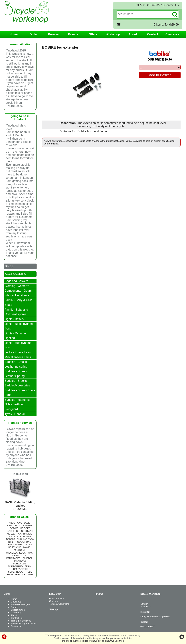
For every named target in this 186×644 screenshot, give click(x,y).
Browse (53, 34)
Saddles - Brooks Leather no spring (16, 364)
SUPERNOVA (15, 572)
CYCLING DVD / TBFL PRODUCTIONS (21, 541)
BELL (10, 526)
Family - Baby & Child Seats (19, 302)
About (133, 34)
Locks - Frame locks (18, 352)
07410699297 (147, 627)
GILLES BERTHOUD (20, 546)
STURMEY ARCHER (19, 569)
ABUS (12, 523)
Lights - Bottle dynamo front (19, 326)
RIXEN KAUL (19, 561)
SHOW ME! (20, 504)
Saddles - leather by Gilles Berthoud (17, 402)
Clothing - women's (17, 286)
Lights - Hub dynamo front (18, 345)
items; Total (166, 25)
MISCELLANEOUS (16, 553)
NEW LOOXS (19, 555)
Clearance (172, 34)
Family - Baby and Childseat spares (16, 312)
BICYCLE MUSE (23, 526)
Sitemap (53, 609)
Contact (153, 34)
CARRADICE (25, 534)
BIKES (9, 266)
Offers (93, 34)
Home (13, 34)
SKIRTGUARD (15, 566)
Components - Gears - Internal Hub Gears (19, 293)
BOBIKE (14, 528)
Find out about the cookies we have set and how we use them (93, 641)
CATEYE (14, 536)
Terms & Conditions (21, 621)
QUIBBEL (28, 558)
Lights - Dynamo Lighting (15, 336)
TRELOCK (20, 574)
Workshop (113, 34)
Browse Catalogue (20, 604)
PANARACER (14, 558)
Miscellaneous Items (18, 357)
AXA (19, 523)
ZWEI (31, 574)
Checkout (16, 602)
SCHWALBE (19, 564)
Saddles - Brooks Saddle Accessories (17, 383)
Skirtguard (11, 409)
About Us (16, 615)
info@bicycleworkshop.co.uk (155, 617)
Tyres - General (15, 414)
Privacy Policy (56, 598)
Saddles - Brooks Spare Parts (20, 393)
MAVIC (27, 547)
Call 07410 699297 (148, 5)
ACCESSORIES (15, 274)
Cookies (53, 601)
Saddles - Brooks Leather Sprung (16, 374)
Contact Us (172, 5)
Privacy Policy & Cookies (24, 623)
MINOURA (19, 550)
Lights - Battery (14, 319)
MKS (30, 553)
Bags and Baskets (16, 281)
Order (33, 34)
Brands (73, 34)
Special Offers (18, 610)
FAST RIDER (15, 545)
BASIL (27, 523)
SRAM (28, 566)
